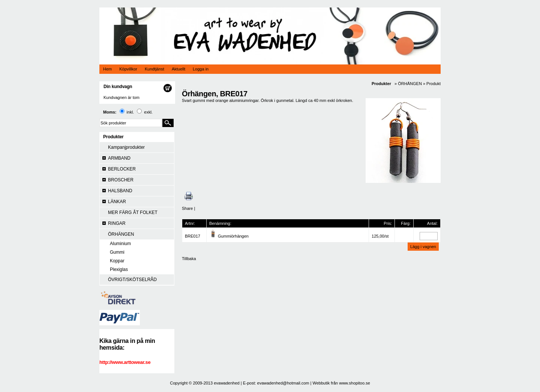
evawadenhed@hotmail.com (283, 383)
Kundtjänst (154, 69)
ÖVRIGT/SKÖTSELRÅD (132, 280)
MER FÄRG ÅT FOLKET (133, 212)
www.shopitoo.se (355, 383)
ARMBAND (119, 158)
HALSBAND (120, 191)
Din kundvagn (118, 87)
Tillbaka (189, 259)
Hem (107, 69)
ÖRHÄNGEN (121, 234)
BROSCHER (121, 180)
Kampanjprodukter (126, 147)
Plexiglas (119, 269)
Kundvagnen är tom (121, 97)
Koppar (117, 261)
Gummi (117, 252)
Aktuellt (178, 69)
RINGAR (117, 223)
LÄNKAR (117, 202)
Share (187, 208)
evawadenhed (227, 383)
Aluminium (120, 244)
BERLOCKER (122, 169)
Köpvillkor (128, 69)
